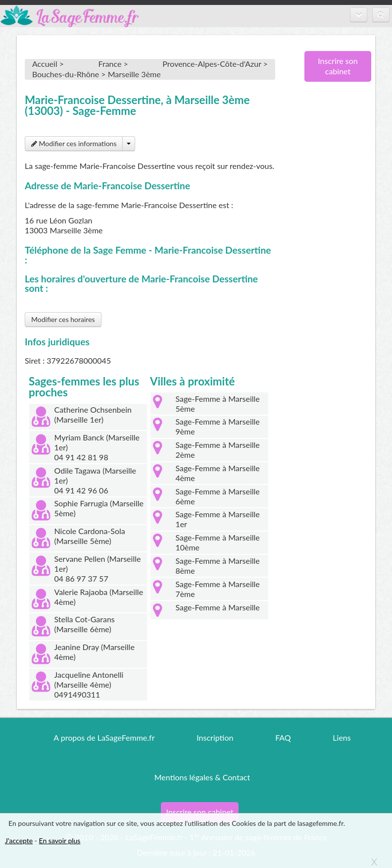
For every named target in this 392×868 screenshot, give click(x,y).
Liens (342, 737)
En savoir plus (60, 841)
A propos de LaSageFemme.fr (104, 737)
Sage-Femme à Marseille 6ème (217, 496)
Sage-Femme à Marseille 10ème (217, 542)
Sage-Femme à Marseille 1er (217, 519)
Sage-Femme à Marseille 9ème (217, 426)
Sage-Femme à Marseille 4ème (217, 473)
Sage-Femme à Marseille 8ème (217, 566)
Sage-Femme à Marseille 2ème (217, 450)
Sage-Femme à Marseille (217, 607)
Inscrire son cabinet (338, 66)
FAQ (283, 737)
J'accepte (19, 841)
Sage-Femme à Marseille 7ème (217, 589)
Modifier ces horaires (63, 319)
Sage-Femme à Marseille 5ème (217, 404)
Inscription (215, 737)
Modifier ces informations (74, 143)
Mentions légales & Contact (202, 777)
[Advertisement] (334, 250)
